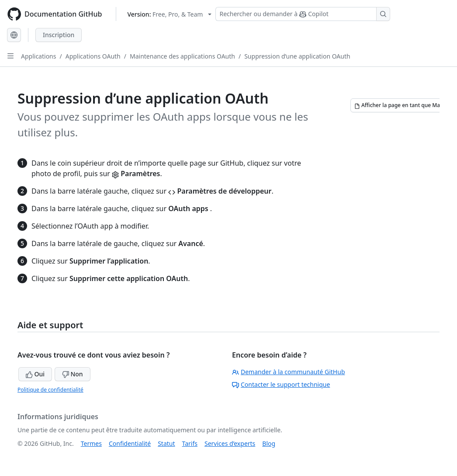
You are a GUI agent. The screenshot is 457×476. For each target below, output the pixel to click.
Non (73, 374)
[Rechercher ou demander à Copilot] (303, 14)
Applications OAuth (93, 56)
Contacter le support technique (281, 384)
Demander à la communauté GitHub (289, 372)
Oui (35, 374)
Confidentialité (130, 443)
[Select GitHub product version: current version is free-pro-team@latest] (169, 14)
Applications (38, 56)
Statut (166, 443)
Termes (91, 443)
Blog (269, 443)
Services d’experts (230, 443)
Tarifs (190, 443)
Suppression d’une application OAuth (297, 56)
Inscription (59, 35)
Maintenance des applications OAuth (182, 56)
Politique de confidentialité (50, 390)
